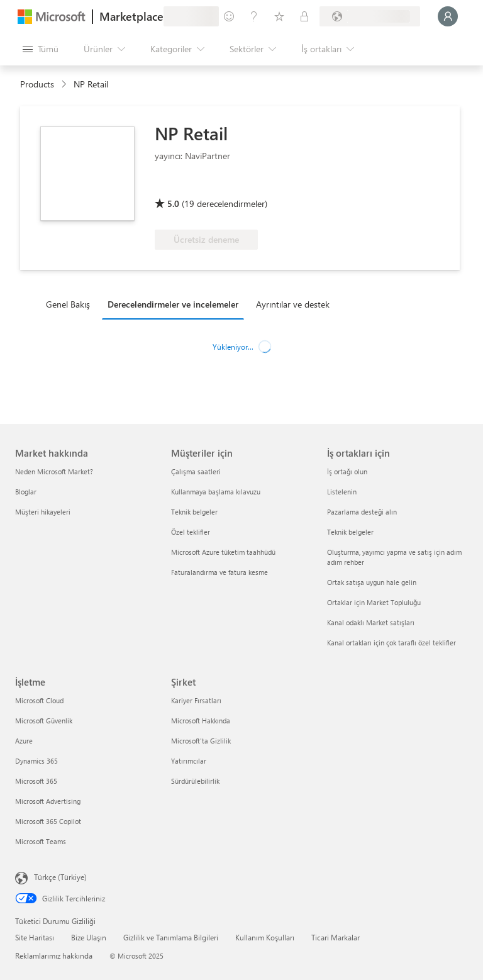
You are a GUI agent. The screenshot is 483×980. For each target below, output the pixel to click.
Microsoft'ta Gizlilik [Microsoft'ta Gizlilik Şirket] (201, 741)
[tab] (71, 304)
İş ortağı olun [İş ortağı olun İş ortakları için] (347, 471)
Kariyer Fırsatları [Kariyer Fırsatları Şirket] (196, 700)
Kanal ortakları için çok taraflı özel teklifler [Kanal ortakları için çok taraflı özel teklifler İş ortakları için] (391, 643)
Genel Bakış (68, 304)
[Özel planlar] (304, 16)
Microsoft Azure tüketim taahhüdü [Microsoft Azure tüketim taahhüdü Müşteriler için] (223, 552)
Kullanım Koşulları (265, 937)
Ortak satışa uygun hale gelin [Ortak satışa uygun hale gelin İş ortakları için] (372, 582)
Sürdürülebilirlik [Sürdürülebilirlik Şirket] (195, 781)
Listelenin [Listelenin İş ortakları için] (342, 492)
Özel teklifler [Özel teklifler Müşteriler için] (191, 532)
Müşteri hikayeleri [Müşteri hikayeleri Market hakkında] (43, 512)
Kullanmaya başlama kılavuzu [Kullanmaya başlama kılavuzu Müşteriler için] (216, 492)
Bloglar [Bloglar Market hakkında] (26, 492)
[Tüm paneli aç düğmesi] (41, 49)
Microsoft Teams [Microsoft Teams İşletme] (41, 841)
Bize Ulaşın (89, 937)
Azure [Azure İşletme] (24, 741)
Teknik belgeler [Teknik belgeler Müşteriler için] (194, 512)
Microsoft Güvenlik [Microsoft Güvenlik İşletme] (44, 721)
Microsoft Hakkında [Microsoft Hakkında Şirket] (201, 721)
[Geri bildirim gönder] (229, 16)
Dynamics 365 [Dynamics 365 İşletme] (36, 761)
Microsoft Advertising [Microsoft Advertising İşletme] (48, 801)
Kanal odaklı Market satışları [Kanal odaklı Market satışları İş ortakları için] (371, 622)
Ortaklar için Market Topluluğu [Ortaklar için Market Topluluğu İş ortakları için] (374, 602)
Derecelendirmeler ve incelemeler (173, 304)
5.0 (173, 203)
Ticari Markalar (336, 937)
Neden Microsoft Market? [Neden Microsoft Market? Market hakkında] (54, 471)
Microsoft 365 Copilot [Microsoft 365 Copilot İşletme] (48, 821)
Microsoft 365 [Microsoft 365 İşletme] (36, 781)
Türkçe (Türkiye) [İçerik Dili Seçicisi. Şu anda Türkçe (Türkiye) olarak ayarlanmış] (60, 877)
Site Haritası (35, 937)
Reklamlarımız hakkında (54, 955)
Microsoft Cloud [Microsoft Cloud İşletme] (39, 700)
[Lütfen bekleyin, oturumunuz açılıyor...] (448, 16)
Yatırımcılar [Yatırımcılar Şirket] (189, 761)
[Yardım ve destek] (254, 16)
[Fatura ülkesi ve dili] (370, 16)
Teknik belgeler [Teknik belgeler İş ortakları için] (350, 532)
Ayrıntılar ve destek (293, 304)
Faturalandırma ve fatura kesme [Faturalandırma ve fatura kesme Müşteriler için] (219, 572)
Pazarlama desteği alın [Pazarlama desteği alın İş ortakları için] (362, 512)
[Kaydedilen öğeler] (279, 16)
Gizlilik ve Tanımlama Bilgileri (171, 937)
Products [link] (37, 84)
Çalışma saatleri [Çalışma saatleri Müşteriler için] (196, 471)
